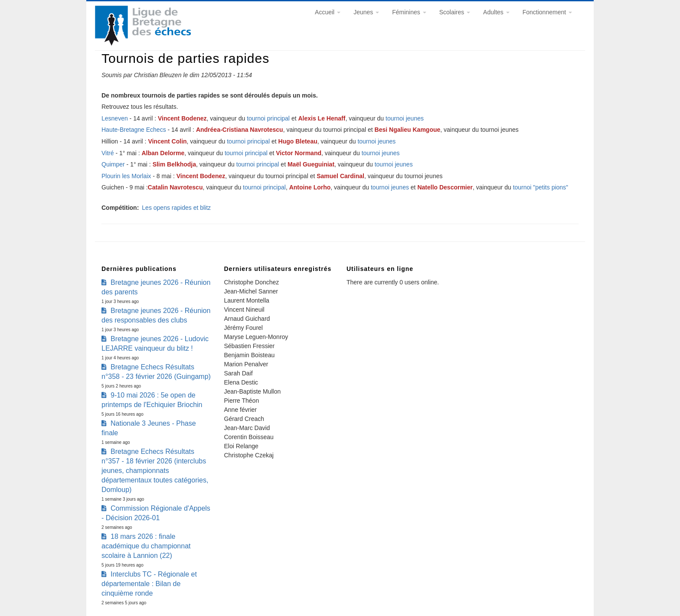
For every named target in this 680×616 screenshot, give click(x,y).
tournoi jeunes (405, 118)
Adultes (496, 12)
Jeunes (366, 12)
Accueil (328, 12)
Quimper (113, 164)
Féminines (409, 12)
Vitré (108, 153)
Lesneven (115, 118)
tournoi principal (269, 118)
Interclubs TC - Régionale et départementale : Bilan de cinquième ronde (149, 584)
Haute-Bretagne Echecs (134, 130)
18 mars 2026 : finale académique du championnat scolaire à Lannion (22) (146, 546)
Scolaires (455, 12)
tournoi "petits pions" (541, 187)
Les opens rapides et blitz (176, 208)
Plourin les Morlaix (126, 176)
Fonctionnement (547, 12)
